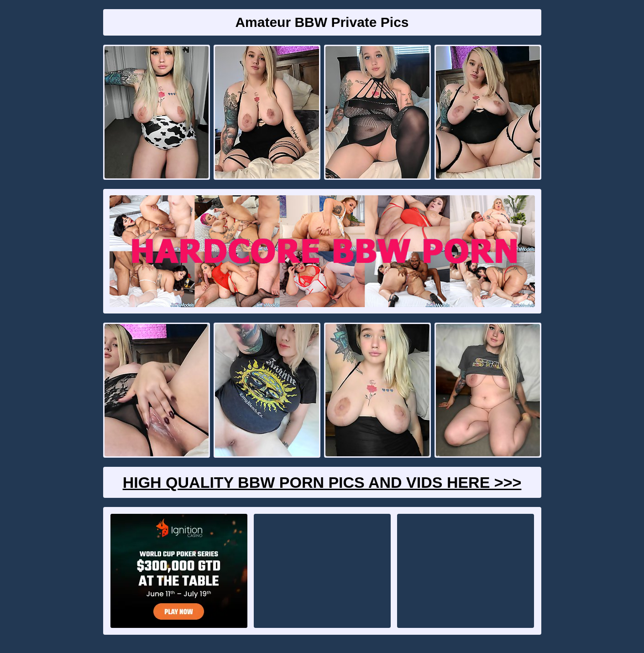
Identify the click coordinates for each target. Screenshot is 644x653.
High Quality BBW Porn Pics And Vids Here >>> (322, 482)
